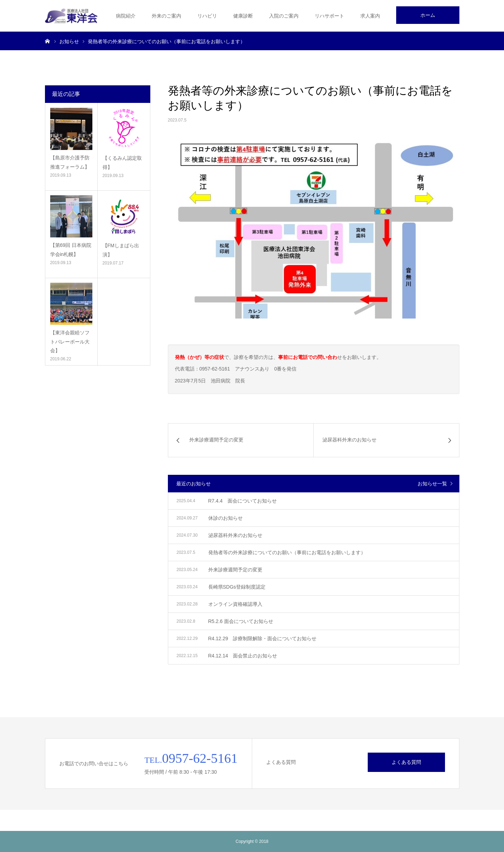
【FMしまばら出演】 (121, 250)
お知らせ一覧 (432, 484)
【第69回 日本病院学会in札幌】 (71, 250)
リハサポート (329, 16)
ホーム (428, 15)
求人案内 (370, 16)
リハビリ (207, 16)
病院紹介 (126, 16)
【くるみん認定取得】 (122, 162)
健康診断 (243, 16)
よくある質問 (406, 762)
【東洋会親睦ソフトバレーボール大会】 (70, 341)
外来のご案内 (166, 16)
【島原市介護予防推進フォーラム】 (70, 162)
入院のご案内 (284, 16)
